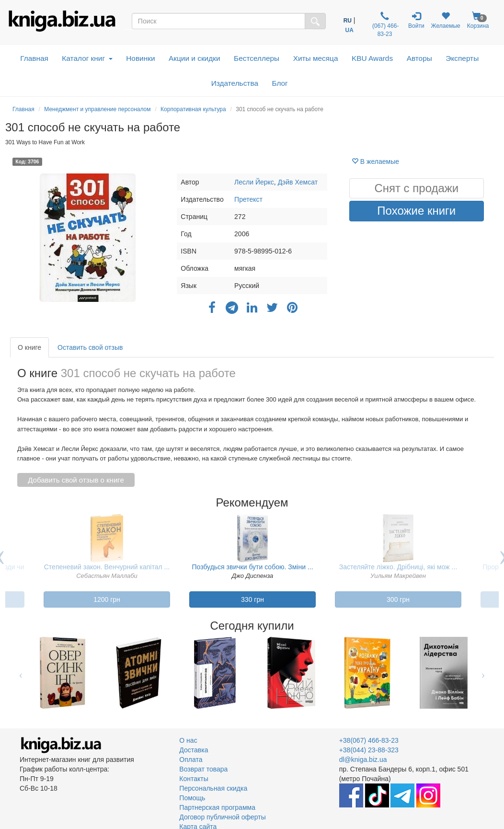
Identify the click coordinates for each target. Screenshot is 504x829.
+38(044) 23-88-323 (369, 750)
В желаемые (375, 161)
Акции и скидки (195, 58)
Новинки (140, 58)
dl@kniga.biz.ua (363, 760)
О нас (188, 740)
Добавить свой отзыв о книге (76, 480)
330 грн (252, 599)
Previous (21, 673)
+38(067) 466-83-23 (369, 740)
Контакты (194, 779)
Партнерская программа (217, 807)
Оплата (191, 760)
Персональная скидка (213, 788)
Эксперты (462, 58)
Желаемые (446, 20)
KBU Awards (372, 58)
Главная (34, 58)
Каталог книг (87, 58)
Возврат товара (203, 769)
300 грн (398, 599)
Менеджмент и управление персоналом (97, 109)
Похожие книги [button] (416, 211)
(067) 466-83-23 (385, 24)
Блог (280, 83)
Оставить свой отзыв (90, 347)
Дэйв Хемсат (298, 182)
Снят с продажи (416, 188)
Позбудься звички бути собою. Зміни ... (252, 567)
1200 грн (107, 599)
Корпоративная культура (193, 109)
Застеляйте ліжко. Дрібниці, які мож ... (398, 567)
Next (483, 673)
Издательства (235, 83)
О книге (29, 347)
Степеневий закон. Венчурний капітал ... (107, 567)
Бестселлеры (257, 58)
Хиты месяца (316, 58)
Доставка (194, 750)
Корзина (478, 20)
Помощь (192, 798)
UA (349, 30)
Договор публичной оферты (222, 817)
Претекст (248, 199)
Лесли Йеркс (254, 182)
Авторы (419, 58)
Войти (416, 20)
